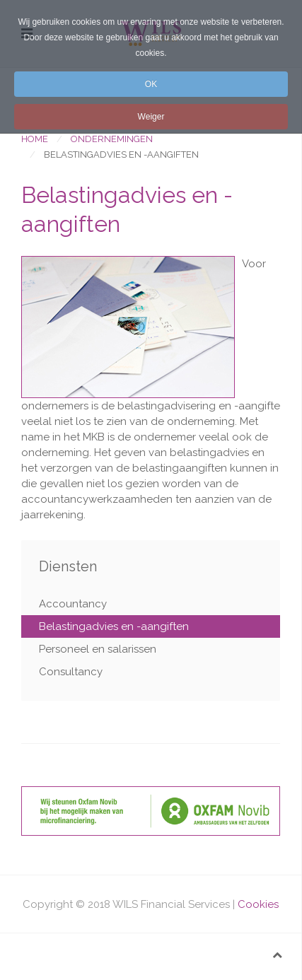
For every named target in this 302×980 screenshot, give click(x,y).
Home (35, 139)
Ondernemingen (112, 139)
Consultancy (71, 672)
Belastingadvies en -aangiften (114, 626)
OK (151, 84)
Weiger (151, 117)
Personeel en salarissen (98, 649)
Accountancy (73, 604)
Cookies (258, 904)
